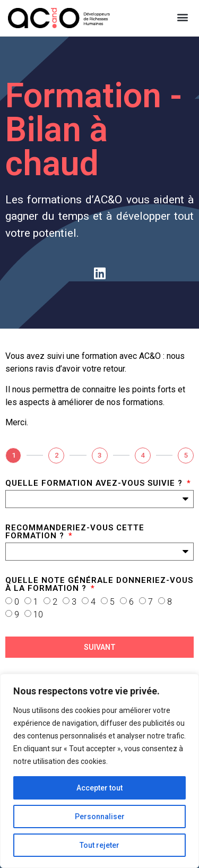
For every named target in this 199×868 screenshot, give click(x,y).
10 (38, 614)
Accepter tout (99, 788)
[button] (182, 17)
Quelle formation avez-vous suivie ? (95, 484)
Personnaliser (100, 817)
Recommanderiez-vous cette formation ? (75, 532)
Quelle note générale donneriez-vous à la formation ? (99, 585)
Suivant (100, 647)
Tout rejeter (99, 845)
